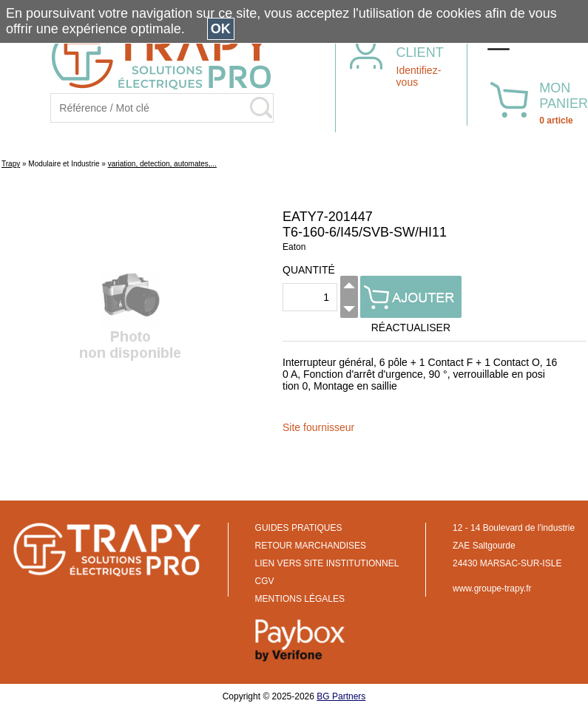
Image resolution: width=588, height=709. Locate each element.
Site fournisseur (318, 427)
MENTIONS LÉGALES (300, 599)
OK (221, 29)
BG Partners (341, 696)
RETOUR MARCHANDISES (311, 546)
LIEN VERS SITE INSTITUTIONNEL (327, 563)
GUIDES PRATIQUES (299, 528)
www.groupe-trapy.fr (492, 588)
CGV (265, 581)
